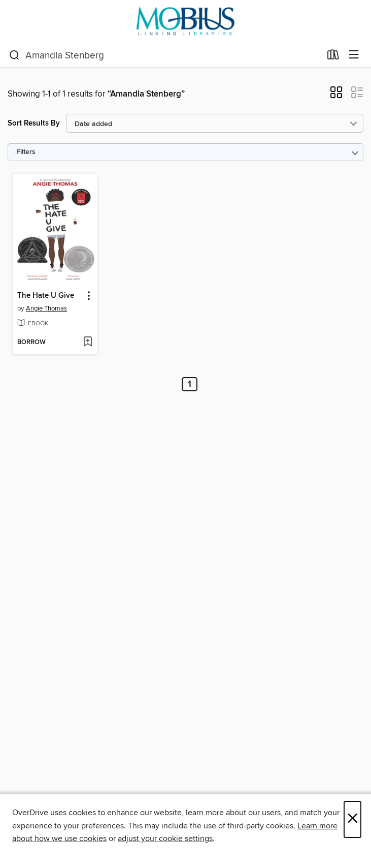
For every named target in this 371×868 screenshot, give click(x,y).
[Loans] (333, 57)
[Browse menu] (354, 55)
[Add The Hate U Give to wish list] (88, 343)
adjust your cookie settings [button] (165, 839)
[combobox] (165, 55)
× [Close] (352, 819)
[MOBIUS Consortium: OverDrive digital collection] (185, 22)
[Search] (14, 55)
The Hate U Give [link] (46, 296)
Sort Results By (34, 123)
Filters (26, 152)
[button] (336, 96)
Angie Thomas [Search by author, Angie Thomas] (46, 308)
